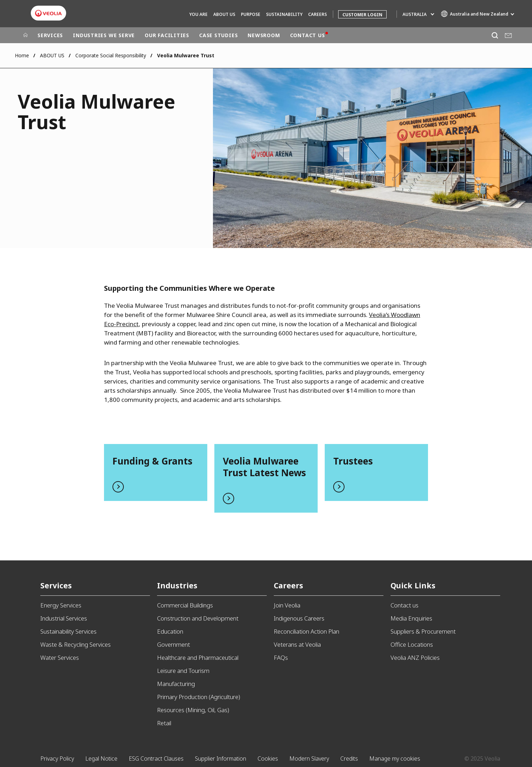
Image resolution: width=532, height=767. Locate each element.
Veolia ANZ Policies (415, 658)
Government (174, 644)
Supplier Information (221, 759)
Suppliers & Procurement (423, 631)
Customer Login (362, 15)
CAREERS (317, 14)
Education (170, 631)
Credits (349, 759)
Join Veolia (287, 605)
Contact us (404, 605)
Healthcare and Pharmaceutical (198, 658)
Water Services (60, 658)
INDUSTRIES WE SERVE (104, 35)
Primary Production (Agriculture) (199, 697)
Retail (164, 723)
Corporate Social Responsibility (111, 55)
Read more (156, 472)
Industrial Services (64, 618)
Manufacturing (176, 684)
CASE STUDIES (218, 35)
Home (22, 55)
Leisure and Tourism (183, 671)
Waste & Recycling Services (76, 644)
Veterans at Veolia (297, 644)
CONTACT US (308, 35)
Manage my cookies (395, 759)
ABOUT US (224, 14)
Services (56, 585)
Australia (415, 14)
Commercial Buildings (185, 605)
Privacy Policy (57, 759)
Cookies (268, 759)
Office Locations (412, 644)
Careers (288, 585)
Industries (177, 585)
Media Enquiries (411, 618)
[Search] (495, 35)
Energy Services (61, 605)
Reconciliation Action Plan (307, 631)
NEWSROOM (264, 35)
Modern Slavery (309, 759)
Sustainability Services (68, 631)
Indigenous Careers (299, 618)
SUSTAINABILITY (284, 14)
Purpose (251, 14)
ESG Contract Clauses (156, 759)
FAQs (281, 658)
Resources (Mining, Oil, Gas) (193, 710)
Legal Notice (101, 759)
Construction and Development (198, 618)
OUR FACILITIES (167, 35)
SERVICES (50, 35)
